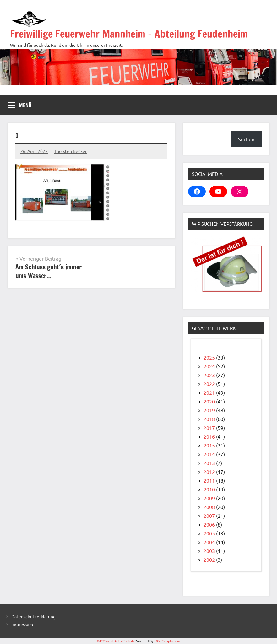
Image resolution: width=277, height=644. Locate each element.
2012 (209, 472)
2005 (209, 533)
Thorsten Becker (70, 151)
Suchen (246, 139)
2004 (209, 542)
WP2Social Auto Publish (115, 641)
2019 (209, 410)
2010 (209, 489)
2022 (209, 384)
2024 (209, 366)
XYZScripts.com (168, 641)
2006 (209, 524)
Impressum (22, 624)
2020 (209, 401)
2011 (209, 480)
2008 (209, 507)
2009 (209, 498)
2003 (209, 551)
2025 (209, 357)
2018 (209, 419)
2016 (209, 436)
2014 (209, 454)
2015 (209, 445)
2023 (209, 375)
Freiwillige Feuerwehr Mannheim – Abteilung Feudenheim (129, 34)
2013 (209, 463)
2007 (209, 516)
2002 (209, 560)
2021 (209, 392)
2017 (209, 428)
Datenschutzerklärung (33, 616)
